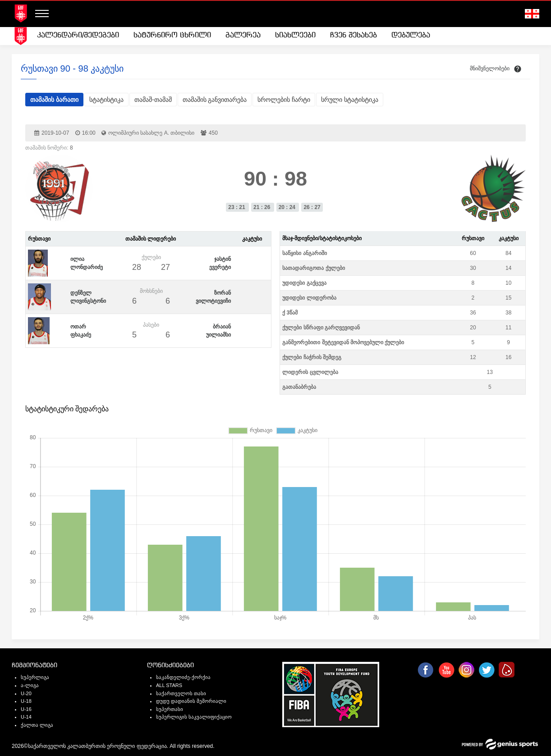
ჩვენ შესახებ (354, 35)
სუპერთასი (170, 709)
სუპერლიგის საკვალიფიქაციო (194, 717)
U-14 (26, 717)
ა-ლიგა (30, 685)
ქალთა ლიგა (37, 725)
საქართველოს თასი (181, 693)
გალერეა (243, 35)
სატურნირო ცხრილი (172, 35)
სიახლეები (295, 35)
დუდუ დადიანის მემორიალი (191, 701)
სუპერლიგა (35, 677)
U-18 (26, 701)
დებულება (411, 35)
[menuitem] (78, 36)
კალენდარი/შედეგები (78, 35)
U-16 (26, 709)
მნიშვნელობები (490, 68)
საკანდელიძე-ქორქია (183, 677)
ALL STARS (169, 685)
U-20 (26, 693)
